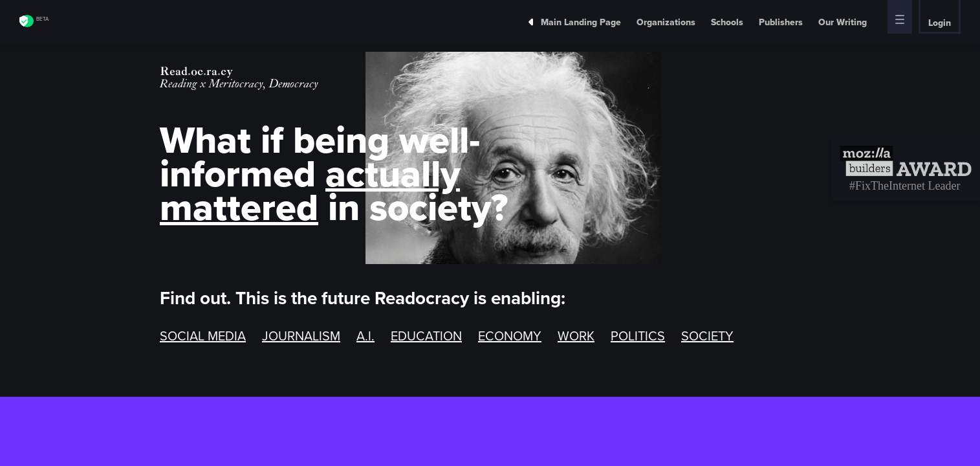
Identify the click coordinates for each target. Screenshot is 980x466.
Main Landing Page (570, 22)
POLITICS (638, 336)
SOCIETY (707, 336)
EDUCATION (426, 336)
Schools (727, 22)
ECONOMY (510, 336)
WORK (576, 336)
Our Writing (843, 22)
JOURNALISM (301, 336)
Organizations (666, 22)
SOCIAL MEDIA (203, 336)
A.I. (365, 336)
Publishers (781, 22)
